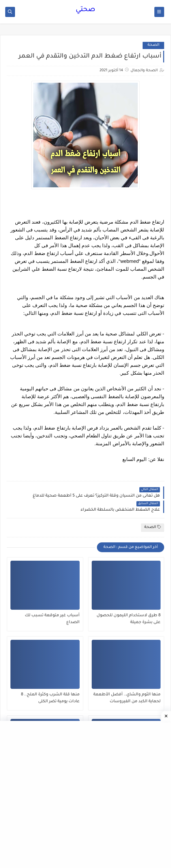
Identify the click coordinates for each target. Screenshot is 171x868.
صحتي (85, 10)
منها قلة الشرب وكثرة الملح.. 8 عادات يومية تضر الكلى (50, 698)
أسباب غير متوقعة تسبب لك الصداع (52, 619)
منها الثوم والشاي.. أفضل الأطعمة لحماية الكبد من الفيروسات (127, 698)
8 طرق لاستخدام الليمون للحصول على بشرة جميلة (129, 619)
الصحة (153, 45)
